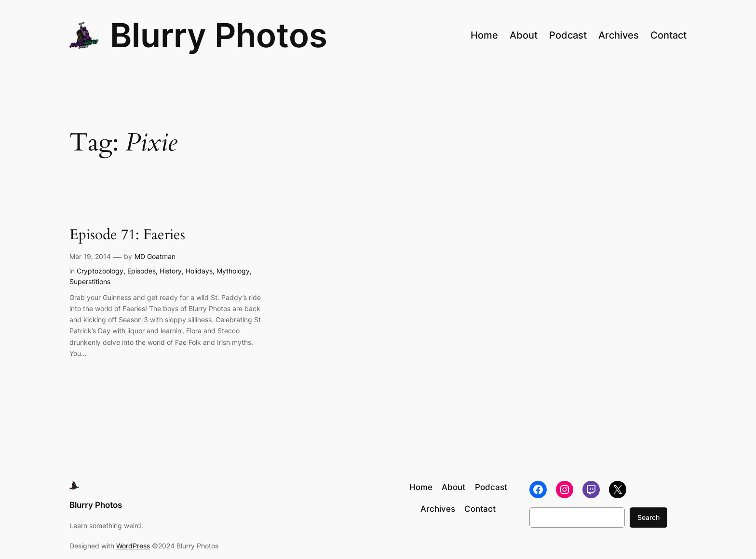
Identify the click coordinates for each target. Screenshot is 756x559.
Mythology (233, 271)
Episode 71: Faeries (127, 235)
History (171, 271)
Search (648, 517)
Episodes (142, 271)
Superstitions (90, 281)
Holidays (199, 271)
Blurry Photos (219, 35)
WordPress (133, 546)
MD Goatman (155, 256)
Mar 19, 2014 (90, 256)
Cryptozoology (100, 271)
